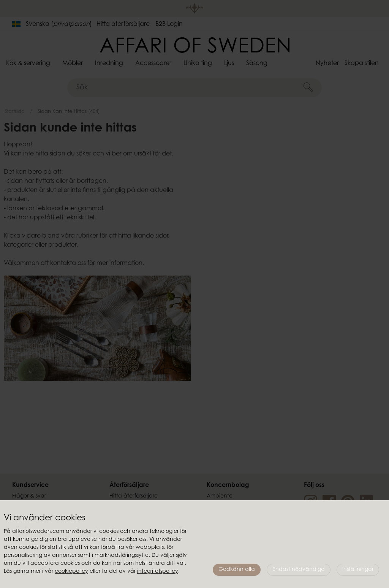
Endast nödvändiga (299, 570)
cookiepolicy (71, 572)
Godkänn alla (237, 570)
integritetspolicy (158, 572)
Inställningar (358, 570)
